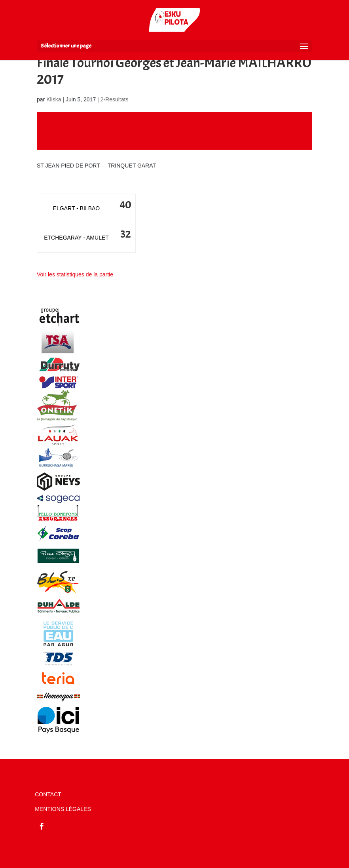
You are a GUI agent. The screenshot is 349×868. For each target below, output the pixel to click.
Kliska (54, 99)
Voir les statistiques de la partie (75, 274)
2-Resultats (115, 99)
